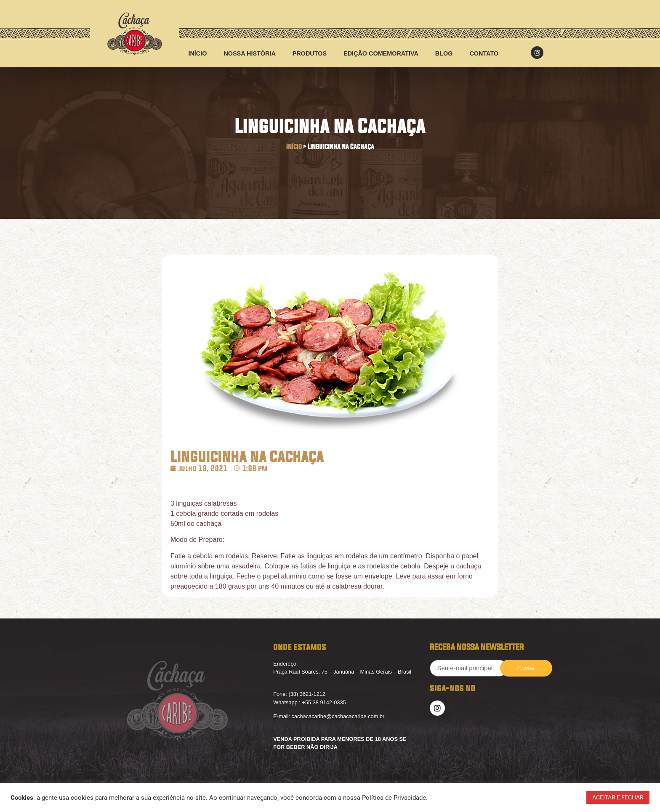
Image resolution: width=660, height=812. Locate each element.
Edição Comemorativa (381, 53)
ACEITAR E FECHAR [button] (618, 797)
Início (294, 147)
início (197, 53)
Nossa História (249, 53)
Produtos (310, 53)
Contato (484, 53)
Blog (444, 53)
